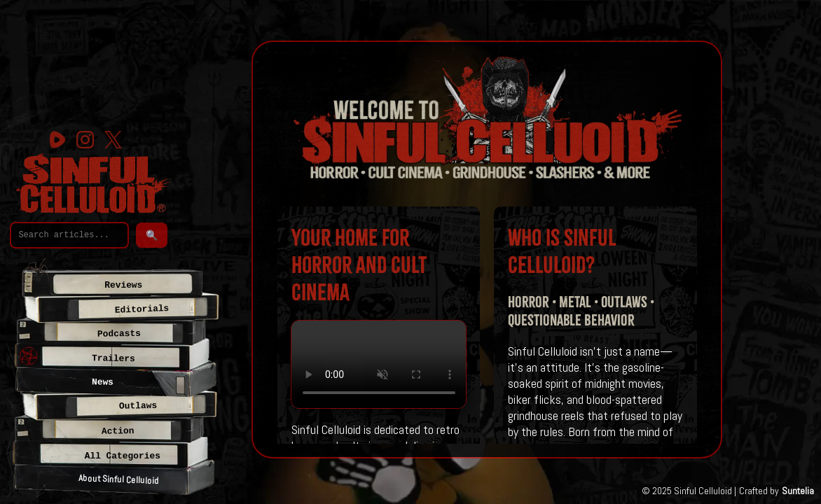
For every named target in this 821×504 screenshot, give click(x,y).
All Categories (123, 456)
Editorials (142, 309)
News (103, 383)
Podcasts (119, 334)
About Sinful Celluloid (118, 479)
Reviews (123, 285)
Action (118, 431)
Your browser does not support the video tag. (379, 364)
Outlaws (138, 406)
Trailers (113, 358)
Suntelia (798, 491)
